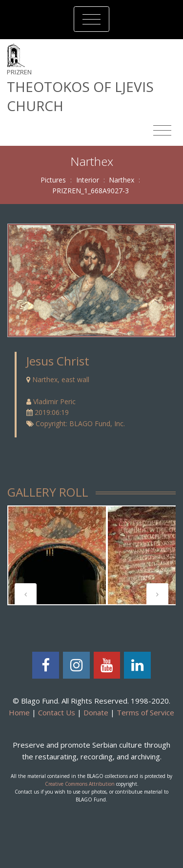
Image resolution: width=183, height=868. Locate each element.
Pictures (53, 180)
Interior (88, 180)
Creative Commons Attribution (80, 784)
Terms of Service (145, 712)
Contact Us (57, 712)
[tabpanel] (57, 555)
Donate (96, 712)
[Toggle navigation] (91, 19)
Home (19, 712)
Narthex (122, 180)
